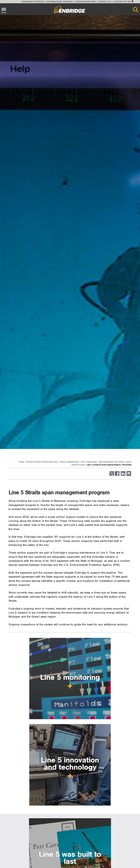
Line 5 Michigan (89, 462)
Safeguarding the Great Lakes (115, 462)
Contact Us (104, 2)
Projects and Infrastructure (42, 462)
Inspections (78, 465)
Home (21, 462)
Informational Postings (60, 2)
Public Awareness (69, 462)
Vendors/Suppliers (85, 2)
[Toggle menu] (4, 9)
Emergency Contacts (33, 2)
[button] (111, 475)
